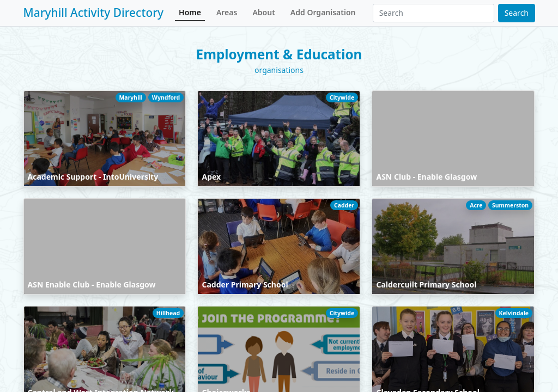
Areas (227, 12)
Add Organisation (323, 12)
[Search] (433, 13)
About (263, 12)
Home (190, 12)
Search (517, 13)
